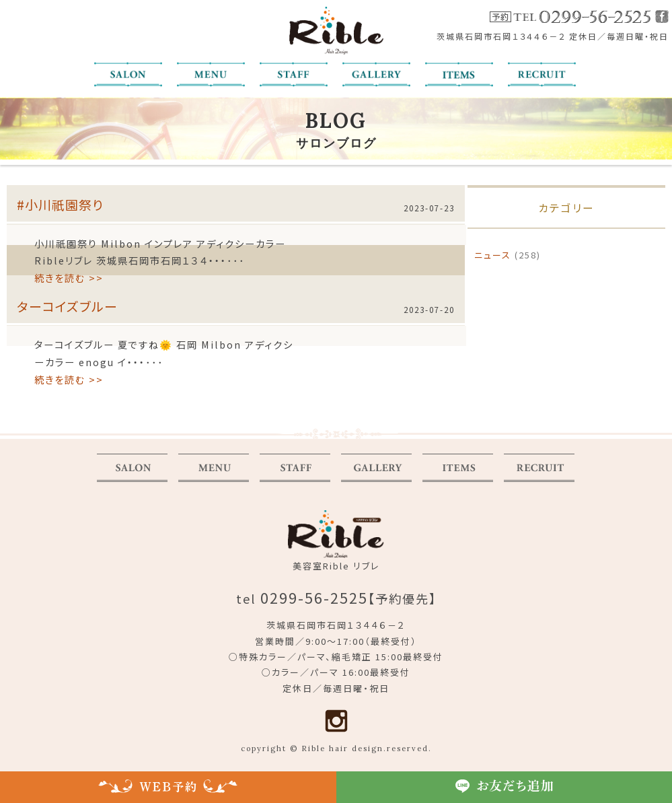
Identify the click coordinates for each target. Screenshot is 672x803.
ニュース (493, 255)
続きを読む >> (69, 278)
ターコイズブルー (67, 306)
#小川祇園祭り (60, 204)
